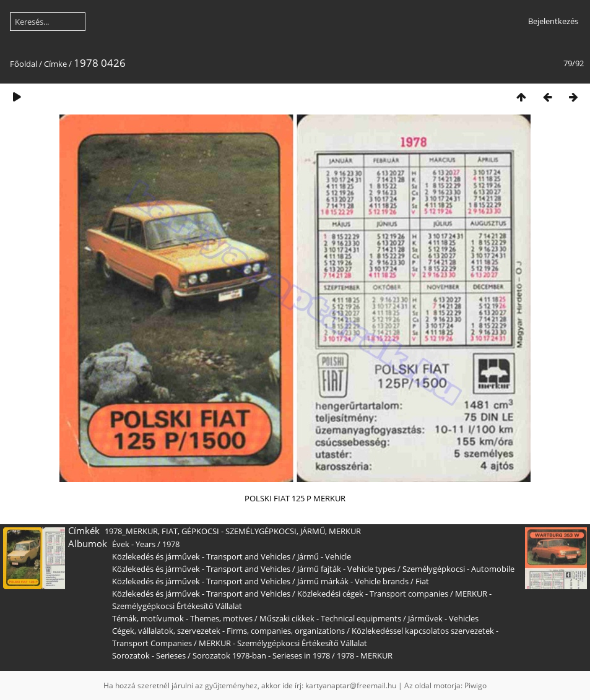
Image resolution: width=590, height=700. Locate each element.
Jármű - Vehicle (324, 556)
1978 (171, 544)
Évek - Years (134, 544)
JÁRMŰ (313, 531)
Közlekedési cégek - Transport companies (373, 594)
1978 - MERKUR (365, 655)
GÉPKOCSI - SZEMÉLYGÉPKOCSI (239, 531)
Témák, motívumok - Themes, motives (182, 618)
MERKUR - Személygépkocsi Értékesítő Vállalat (283, 643)
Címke (55, 64)
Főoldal (24, 64)
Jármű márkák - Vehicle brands (353, 581)
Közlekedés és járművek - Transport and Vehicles (201, 556)
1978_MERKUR (131, 531)
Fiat (422, 581)
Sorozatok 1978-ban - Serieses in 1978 (261, 655)
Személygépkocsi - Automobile (458, 569)
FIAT (170, 531)
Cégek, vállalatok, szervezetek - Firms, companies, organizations (228, 631)
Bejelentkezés (553, 21)
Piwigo (475, 685)
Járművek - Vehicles (443, 618)
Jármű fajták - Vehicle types (346, 569)
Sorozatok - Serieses (149, 655)
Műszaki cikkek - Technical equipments (330, 618)
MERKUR (345, 531)
